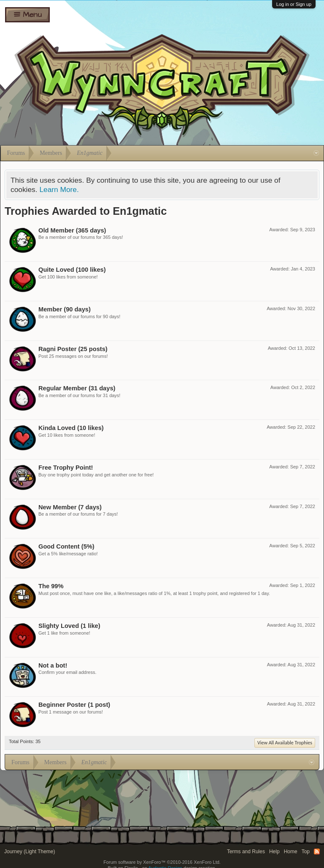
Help (274, 852)
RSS (317, 852)
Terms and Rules (246, 852)
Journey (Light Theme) (30, 852)
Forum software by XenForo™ (162, 862)
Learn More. (59, 189)
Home (291, 852)
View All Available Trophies (285, 743)
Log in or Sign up (294, 4)
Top (306, 852)
